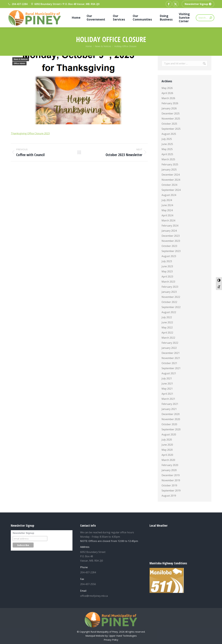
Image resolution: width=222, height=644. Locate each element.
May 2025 (167, 149)
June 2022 (167, 322)
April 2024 (167, 215)
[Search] (205, 18)
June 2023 (167, 266)
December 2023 (171, 236)
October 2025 (169, 124)
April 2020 (167, 455)
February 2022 (170, 343)
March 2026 (168, 98)
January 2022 (169, 348)
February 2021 (170, 404)
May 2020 (167, 450)
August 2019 (169, 496)
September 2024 (171, 190)
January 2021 (169, 409)
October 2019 (169, 485)
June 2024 (167, 205)
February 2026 (170, 103)
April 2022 (167, 333)
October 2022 (169, 302)
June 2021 (167, 384)
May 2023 (167, 271)
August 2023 (169, 256)
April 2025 (167, 154)
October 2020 (169, 424)
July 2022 (167, 317)
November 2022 (171, 297)
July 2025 (167, 139)
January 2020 (169, 470)
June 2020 (167, 445)
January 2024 (169, 231)
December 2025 (171, 113)
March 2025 (168, 159)
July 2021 (167, 378)
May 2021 (167, 389)
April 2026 (167, 93)
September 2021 (171, 368)
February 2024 (170, 226)
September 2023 (171, 251)
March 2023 (168, 282)
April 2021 (167, 394)
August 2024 (169, 195)
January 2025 (169, 170)
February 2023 (170, 287)
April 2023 (167, 277)
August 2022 (169, 312)
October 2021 (169, 363)
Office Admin (19, 63)
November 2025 (171, 119)
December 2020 (171, 414)
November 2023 (171, 241)
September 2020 (171, 429)
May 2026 (167, 88)
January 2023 (169, 292)
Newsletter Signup (23, 533)
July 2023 (167, 261)
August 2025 (169, 134)
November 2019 (171, 480)
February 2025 (170, 164)
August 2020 (169, 434)
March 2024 (168, 220)
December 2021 (171, 353)
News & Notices (21, 59)
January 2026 (169, 108)
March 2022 (168, 338)
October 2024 (169, 185)
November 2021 (171, 358)
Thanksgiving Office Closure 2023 (30, 133)
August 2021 (169, 373)
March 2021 (168, 399)
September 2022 (171, 307)
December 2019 (171, 475)
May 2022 (167, 327)
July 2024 (167, 200)
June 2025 (167, 144)
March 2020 (168, 460)
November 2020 (171, 419)
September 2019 (171, 491)
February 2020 (170, 465)
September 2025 (171, 129)
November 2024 (171, 180)
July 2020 (167, 440)
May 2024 (167, 210)
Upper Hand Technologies (123, 636)
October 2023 (169, 246)
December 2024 (171, 175)
